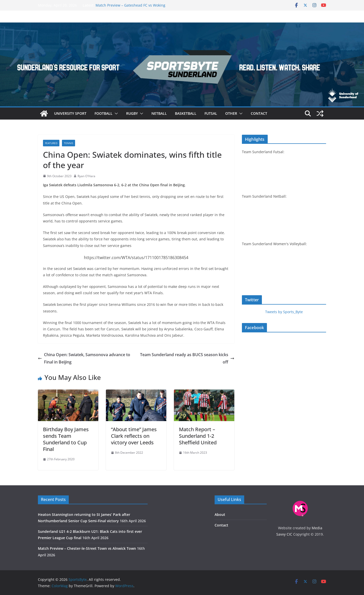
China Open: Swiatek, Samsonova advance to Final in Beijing (84, 358)
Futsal (211, 113)
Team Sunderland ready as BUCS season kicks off (187, 358)
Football (104, 113)
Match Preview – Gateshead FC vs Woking (130, 5)
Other (231, 113)
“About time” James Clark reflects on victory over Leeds (134, 436)
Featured (51, 143)
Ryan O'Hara (86, 176)
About (220, 514)
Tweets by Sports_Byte (284, 312)
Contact (259, 113)
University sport (70, 113)
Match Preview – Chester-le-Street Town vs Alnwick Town (87, 548)
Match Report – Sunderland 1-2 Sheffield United (198, 436)
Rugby (132, 113)
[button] (115, 113)
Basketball (186, 113)
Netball (159, 113)
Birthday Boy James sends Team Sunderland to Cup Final (66, 439)
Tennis (69, 143)
